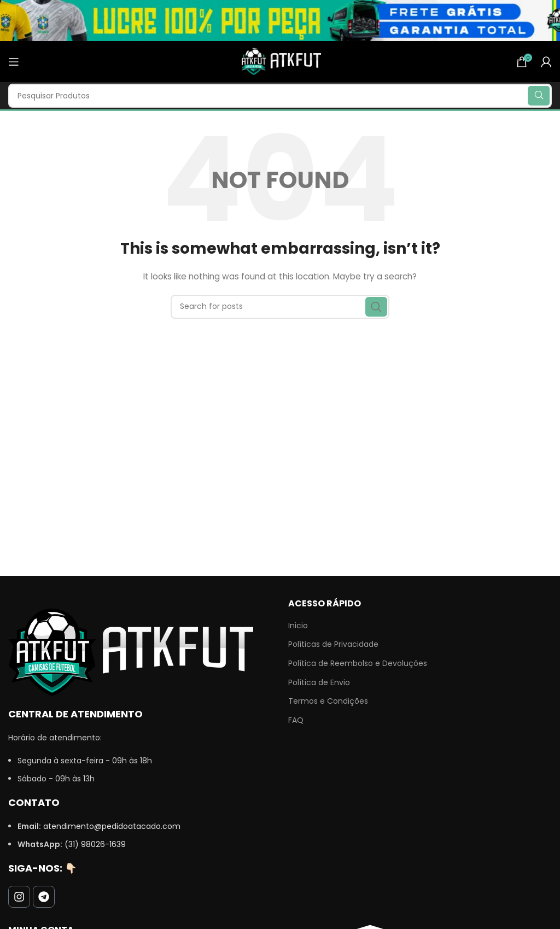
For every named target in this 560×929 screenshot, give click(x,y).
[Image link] (131, 652)
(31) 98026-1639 (95, 844)
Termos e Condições (328, 701)
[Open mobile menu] (14, 62)
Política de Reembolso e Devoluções (358, 664)
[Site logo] (280, 61)
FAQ (296, 720)
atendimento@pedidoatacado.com (112, 826)
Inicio (298, 626)
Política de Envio (319, 683)
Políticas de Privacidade (333, 644)
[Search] (280, 96)
